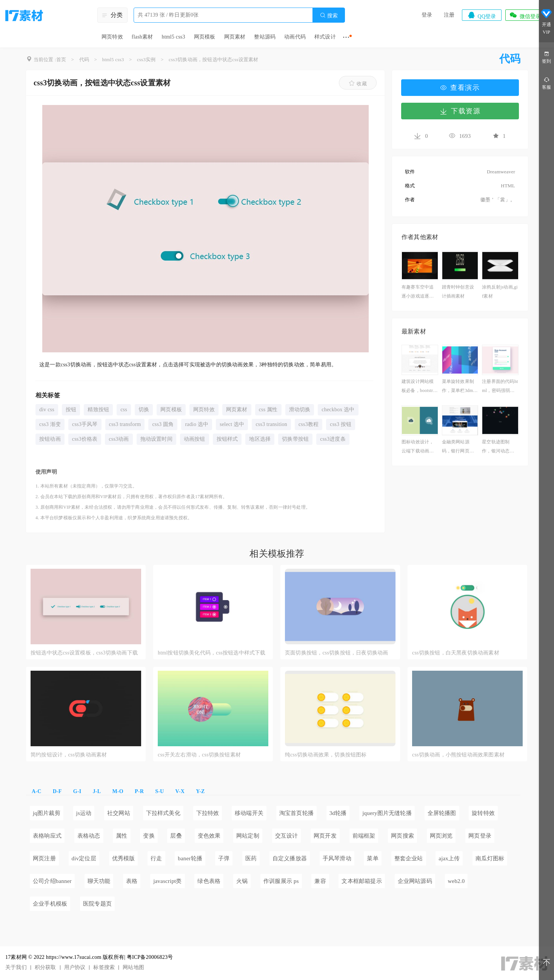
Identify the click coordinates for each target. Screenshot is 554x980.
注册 (449, 15)
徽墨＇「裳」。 (498, 200)
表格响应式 (47, 836)
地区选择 (260, 439)
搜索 (329, 15)
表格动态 (89, 836)
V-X (180, 791)
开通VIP (546, 22)
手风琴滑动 (337, 858)
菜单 (372, 858)
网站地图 (133, 967)
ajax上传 (449, 858)
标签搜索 (104, 967)
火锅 (242, 881)
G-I (77, 791)
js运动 (84, 813)
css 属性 (268, 410)
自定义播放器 (290, 858)
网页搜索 (402, 836)
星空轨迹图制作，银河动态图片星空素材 (498, 447)
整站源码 (265, 37)
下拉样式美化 (163, 813)
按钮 (71, 410)
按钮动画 (50, 439)
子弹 (224, 858)
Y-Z (200, 791)
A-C (36, 791)
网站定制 (248, 836)
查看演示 (460, 88)
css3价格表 (85, 439)
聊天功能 (99, 881)
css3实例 (146, 59)
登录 (427, 15)
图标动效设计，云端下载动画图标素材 (418, 447)
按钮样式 (227, 439)
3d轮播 (338, 813)
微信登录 (525, 15)
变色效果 (209, 836)
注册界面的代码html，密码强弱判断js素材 (500, 387)
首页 (61, 59)
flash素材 (142, 37)
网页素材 (235, 37)
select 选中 (232, 424)
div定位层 (84, 858)
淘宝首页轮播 (296, 813)
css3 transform (125, 424)
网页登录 (480, 836)
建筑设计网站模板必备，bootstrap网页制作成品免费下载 (419, 387)
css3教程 (309, 424)
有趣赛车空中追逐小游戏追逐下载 (418, 292)
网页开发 (325, 836)
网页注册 (44, 858)
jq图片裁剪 (47, 813)
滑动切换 (300, 410)
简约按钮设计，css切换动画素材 (69, 755)
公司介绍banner (52, 881)
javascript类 (168, 881)
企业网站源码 (415, 881)
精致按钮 (98, 410)
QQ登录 (482, 15)
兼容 (320, 881)
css (124, 410)
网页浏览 (441, 836)
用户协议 (75, 967)
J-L (97, 791)
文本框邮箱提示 (362, 881)
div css (47, 410)
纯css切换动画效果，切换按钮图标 (326, 755)
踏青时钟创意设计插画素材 (458, 292)
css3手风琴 (85, 424)
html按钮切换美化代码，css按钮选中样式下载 (212, 653)
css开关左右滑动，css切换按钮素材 (199, 755)
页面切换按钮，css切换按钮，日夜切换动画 (336, 653)
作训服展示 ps (281, 881)
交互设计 (287, 836)
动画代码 (295, 37)
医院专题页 (97, 904)
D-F (57, 791)
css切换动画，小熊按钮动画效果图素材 (458, 755)
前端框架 (364, 836)
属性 (122, 836)
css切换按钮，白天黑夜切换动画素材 (456, 653)
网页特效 (112, 37)
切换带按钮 (295, 439)
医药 (251, 858)
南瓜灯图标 (490, 858)
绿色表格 (209, 881)
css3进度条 (333, 439)
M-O (118, 791)
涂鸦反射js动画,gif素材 (500, 292)
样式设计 (325, 37)
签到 (546, 57)
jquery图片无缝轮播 (387, 813)
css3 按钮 (341, 424)
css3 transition (271, 424)
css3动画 (119, 439)
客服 (546, 83)
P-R (139, 791)
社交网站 (119, 813)
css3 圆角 (163, 424)
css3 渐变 (50, 424)
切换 (144, 410)
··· (346, 37)
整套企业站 (409, 858)
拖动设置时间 (156, 439)
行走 (156, 858)
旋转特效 (483, 813)
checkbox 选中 (338, 410)
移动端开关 (249, 813)
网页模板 (205, 37)
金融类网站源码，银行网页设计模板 (458, 447)
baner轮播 (190, 858)
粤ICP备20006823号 (150, 957)
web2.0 (456, 881)
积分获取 (45, 967)
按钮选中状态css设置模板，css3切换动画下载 (84, 653)
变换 (149, 836)
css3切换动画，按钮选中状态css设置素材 (214, 59)
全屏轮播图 (442, 813)
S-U (159, 791)
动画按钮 (195, 439)
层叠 (176, 836)
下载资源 (460, 111)
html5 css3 (173, 37)
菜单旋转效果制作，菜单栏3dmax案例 (460, 387)
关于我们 (16, 967)
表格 (132, 881)
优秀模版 (124, 858)
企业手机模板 (50, 904)
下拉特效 (208, 813)
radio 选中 (197, 424)
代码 (84, 59)
